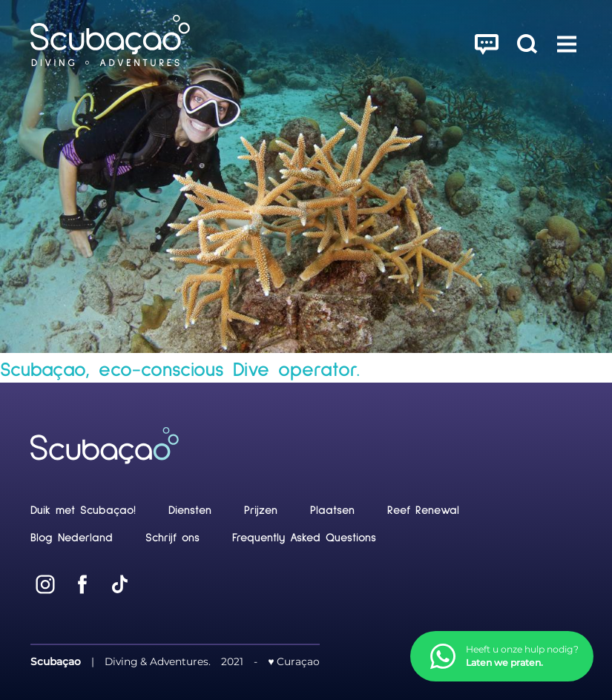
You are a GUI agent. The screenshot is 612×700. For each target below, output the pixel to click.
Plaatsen (332, 511)
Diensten (190, 511)
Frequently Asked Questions (304, 538)
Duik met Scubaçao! (83, 511)
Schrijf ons (172, 538)
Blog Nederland (72, 538)
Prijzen (261, 511)
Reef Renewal (423, 511)
